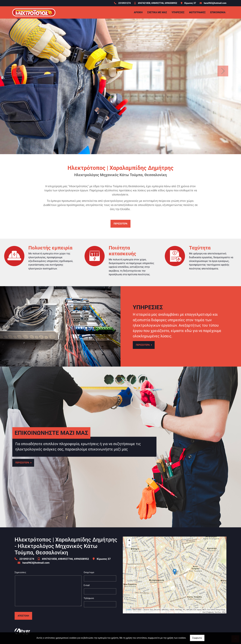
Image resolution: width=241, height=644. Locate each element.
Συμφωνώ (197, 638)
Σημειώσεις (20, 572)
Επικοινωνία (218, 12)
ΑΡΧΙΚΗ (138, 12)
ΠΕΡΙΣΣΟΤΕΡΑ (120, 224)
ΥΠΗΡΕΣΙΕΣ (178, 12)
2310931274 (125, 3)
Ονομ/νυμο (89, 572)
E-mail (87, 585)
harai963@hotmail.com (215, 3)
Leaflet (129, 610)
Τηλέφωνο (89, 598)
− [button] (129, 545)
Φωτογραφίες (197, 12)
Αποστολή (23, 616)
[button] (18, 71)
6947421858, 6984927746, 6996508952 (157, 3)
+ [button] (129, 541)
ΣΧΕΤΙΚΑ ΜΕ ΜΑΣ (157, 12)
